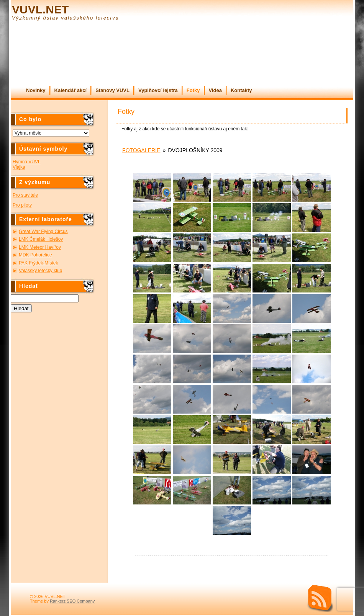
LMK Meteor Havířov (40, 247)
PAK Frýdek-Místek (38, 263)
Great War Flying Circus (43, 232)
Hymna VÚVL (27, 162)
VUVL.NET (40, 9)
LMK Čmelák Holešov (41, 239)
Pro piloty (22, 205)
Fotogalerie (141, 150)
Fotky (193, 90)
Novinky (36, 90)
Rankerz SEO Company (72, 601)
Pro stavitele (25, 195)
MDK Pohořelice (35, 255)
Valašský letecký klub (40, 271)
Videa (215, 90)
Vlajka (19, 167)
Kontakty (241, 90)
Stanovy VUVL (112, 90)
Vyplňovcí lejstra (158, 90)
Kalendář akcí (71, 90)
